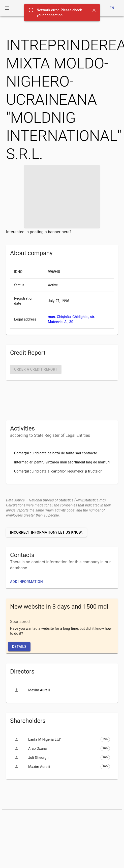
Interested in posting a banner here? (39, 232)
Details (19, 647)
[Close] (94, 10)
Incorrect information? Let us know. (46, 532)
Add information (26, 582)
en (112, 8)
